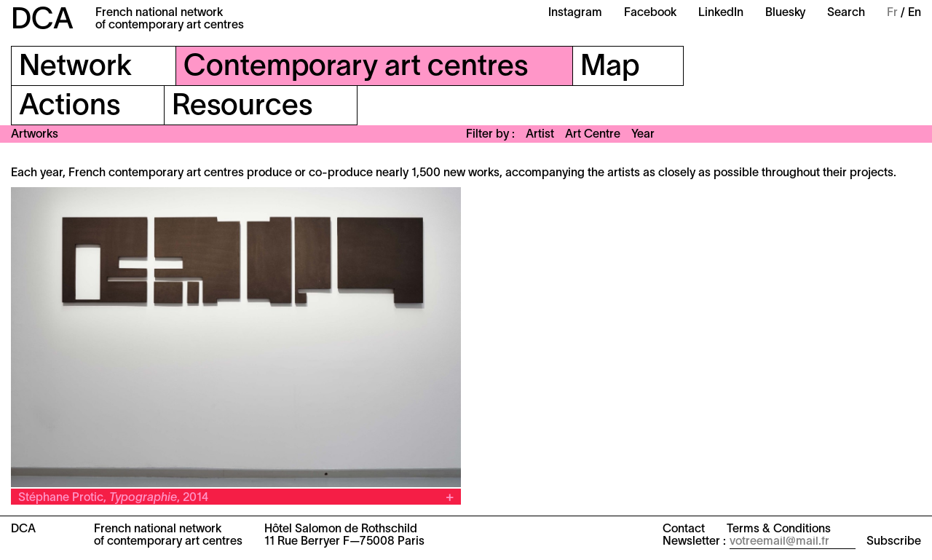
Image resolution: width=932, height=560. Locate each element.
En (915, 13)
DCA (42, 21)
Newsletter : (694, 542)
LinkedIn (721, 13)
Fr (892, 13)
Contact (684, 529)
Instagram (575, 13)
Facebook (650, 13)
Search (846, 13)
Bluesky (785, 13)
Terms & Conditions (779, 529)
